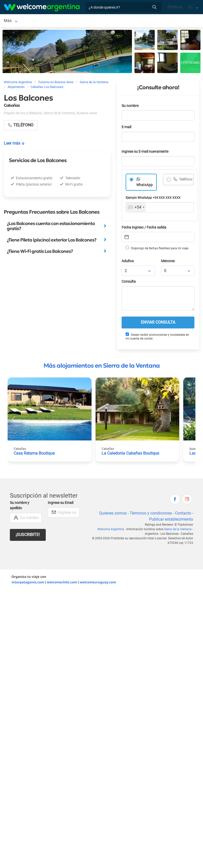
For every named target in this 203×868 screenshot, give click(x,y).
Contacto (183, 514)
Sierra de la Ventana (22, 21)
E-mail (126, 128)
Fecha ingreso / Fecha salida (144, 228)
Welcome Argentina (111, 530)
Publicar (175, 7)
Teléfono (185, 180)
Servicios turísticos (105, 21)
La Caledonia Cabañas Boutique (130, 454)
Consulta (129, 283)
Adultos (128, 262)
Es (190, 7)
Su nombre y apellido (20, 507)
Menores (168, 262)
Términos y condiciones (151, 514)
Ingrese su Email (61, 504)
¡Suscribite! (28, 536)
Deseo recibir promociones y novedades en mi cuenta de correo (157, 337)
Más (132, 21)
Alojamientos (61, 21)
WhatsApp (144, 186)
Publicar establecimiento (171, 520)
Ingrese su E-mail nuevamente (145, 153)
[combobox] (136, 208)
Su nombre (130, 107)
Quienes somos (113, 514)
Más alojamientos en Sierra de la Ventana (102, 367)
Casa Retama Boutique (34, 454)
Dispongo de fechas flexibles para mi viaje (157, 249)
